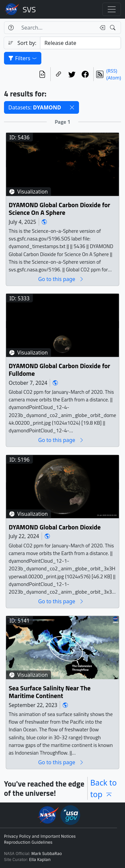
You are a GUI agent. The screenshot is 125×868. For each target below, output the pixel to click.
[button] (72, 107)
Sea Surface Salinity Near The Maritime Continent (50, 692)
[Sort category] (80, 43)
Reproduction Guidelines (28, 842)
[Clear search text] (101, 28)
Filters (23, 58)
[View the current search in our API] (42, 74)
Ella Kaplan (40, 860)
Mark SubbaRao (47, 854)
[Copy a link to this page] (59, 74)
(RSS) (112, 71)
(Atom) (114, 78)
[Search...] (57, 28)
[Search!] (113, 28)
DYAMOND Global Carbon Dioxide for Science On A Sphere (59, 209)
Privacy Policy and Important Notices (40, 836)
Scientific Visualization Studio (29, 9)
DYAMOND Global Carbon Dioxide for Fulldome (59, 370)
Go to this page (61, 279)
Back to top (104, 788)
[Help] (11, 28)
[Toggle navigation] (112, 9)
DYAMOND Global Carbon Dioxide (55, 527)
